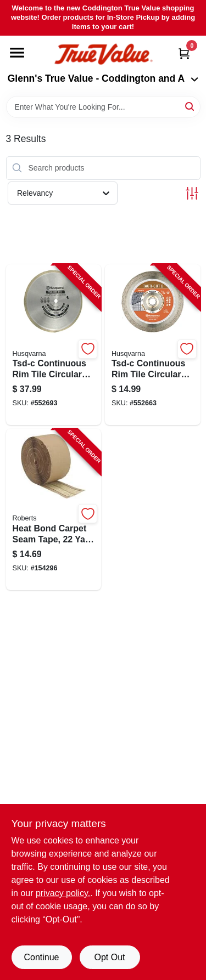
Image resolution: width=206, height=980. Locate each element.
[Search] (190, 106)
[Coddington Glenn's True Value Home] (103, 55)
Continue (41, 957)
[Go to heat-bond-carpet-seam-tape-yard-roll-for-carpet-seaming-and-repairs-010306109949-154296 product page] (54, 509)
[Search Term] (103, 107)
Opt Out (109, 957)
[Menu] (17, 53)
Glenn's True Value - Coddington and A (103, 78)
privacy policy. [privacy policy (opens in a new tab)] (63, 893)
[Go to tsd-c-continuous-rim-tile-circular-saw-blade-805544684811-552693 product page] (54, 345)
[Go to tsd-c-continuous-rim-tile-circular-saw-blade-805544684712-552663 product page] (153, 345)
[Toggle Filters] (192, 193)
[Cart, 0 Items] (184, 53)
